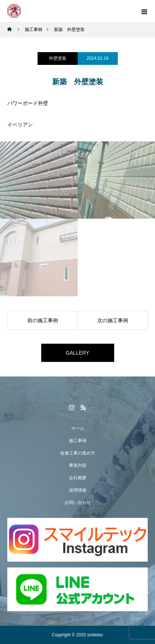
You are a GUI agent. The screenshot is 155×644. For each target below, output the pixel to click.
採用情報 (78, 490)
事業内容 (78, 465)
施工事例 (78, 441)
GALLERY (77, 353)
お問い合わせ (78, 503)
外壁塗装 (58, 58)
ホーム (78, 428)
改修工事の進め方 (78, 453)
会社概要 (78, 478)
